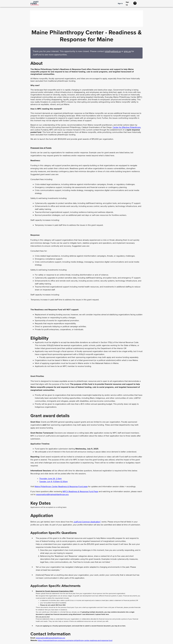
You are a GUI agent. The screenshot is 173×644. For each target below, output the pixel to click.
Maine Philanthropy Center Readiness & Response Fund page (61, 487)
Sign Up (129, 4)
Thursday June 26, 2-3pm (50, 479)
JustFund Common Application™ (87, 522)
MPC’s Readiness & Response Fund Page (80, 491)
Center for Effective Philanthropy (127, 127)
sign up (127, 51)
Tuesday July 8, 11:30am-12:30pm (54, 482)
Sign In (120, 3)
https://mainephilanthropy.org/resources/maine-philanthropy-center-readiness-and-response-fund (75, 640)
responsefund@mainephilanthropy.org (52, 494)
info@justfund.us (113, 51)
